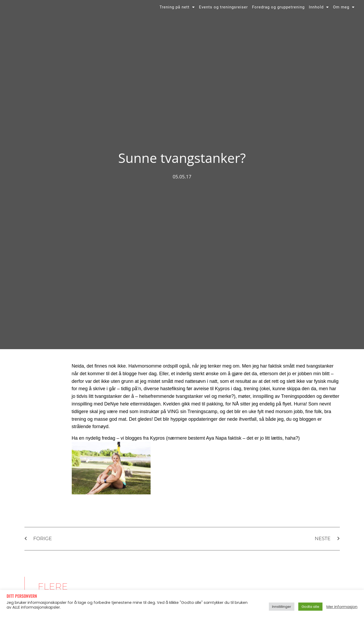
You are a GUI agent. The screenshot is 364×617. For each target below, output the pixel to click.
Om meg (344, 11)
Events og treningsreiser (223, 11)
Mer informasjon (342, 607)
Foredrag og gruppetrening (278, 11)
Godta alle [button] (310, 607)
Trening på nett (177, 11)
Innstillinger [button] (282, 607)
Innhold (319, 11)
